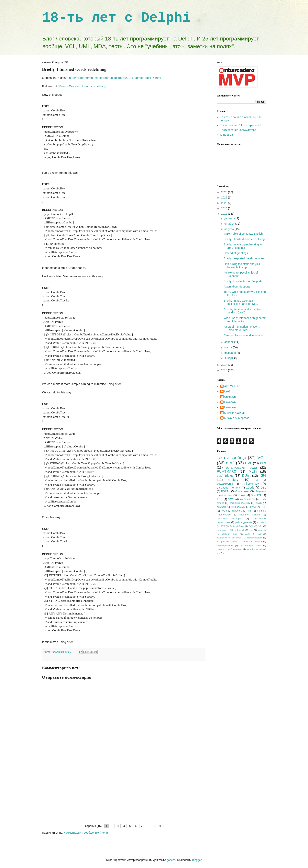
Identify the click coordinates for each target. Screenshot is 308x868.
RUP (263, 507)
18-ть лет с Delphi (116, 18)
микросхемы (238, 507)
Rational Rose (237, 526)
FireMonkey (252, 484)
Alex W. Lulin (232, 386)
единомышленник (240, 503)
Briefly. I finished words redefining (244, 239)
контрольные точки (227, 542)
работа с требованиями (229, 549)
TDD (220, 499)
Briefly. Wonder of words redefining (83, 86)
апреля (229, 342)
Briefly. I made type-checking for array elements (243, 246)
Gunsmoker (242, 491)
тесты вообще (231, 458)
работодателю (243, 522)
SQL (251, 526)
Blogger (197, 860)
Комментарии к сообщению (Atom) (86, 833)
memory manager (250, 515)
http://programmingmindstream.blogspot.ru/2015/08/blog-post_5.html (115, 78)
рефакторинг (225, 484)
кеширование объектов (229, 538)
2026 (225, 192)
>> (160, 826)
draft (230, 463)
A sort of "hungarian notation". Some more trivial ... (242, 328)
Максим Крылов (235, 413)
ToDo (224, 511)
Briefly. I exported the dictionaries (244, 258)
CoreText (262, 522)
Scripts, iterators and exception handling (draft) (243, 311)
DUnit (246, 476)
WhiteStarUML (237, 530)
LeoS (228, 391)
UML (248, 463)
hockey (233, 480)
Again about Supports (237, 287)
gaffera (171, 860)
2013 (225, 370)
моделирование (225, 546)
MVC (253, 507)
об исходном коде (250, 546)
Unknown (230, 397)
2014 (225, 365)
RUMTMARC (226, 472)
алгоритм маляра (229, 519)
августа (229, 229)
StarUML (256, 495)
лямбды (221, 507)
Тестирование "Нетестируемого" (241, 125)
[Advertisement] (124, 794)
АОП (247, 534)
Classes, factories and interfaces (244, 335)
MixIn (253, 472)
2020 (225, 203)
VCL (262, 458)
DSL (263, 488)
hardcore (237, 511)
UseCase (221, 530)
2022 (225, 197)
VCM (231, 499)
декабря (230, 218)
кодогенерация (254, 538)
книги (259, 503)
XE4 (263, 476)
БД (259, 534)
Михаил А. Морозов (237, 418)
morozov (262, 530)
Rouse (242, 495)
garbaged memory (228, 488)
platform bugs (230, 534)
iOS (250, 511)
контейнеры (247, 499)
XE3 (263, 463)
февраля (230, 353)
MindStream (228, 135)
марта (229, 347)
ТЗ (256, 480)
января (229, 358)
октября (230, 224)
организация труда (241, 468)
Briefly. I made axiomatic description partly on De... (241, 302)
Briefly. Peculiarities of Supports (243, 281)
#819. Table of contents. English (243, 234)
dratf (251, 530)
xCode (250, 488)
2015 (225, 214)
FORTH (226, 491)
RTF (223, 526)
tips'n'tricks (225, 476)
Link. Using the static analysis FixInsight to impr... (242, 266)
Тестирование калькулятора (238, 130)
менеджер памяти (252, 542)
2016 (225, 208)
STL (260, 526)
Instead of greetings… (237, 253)
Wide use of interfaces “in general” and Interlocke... (245, 320)
